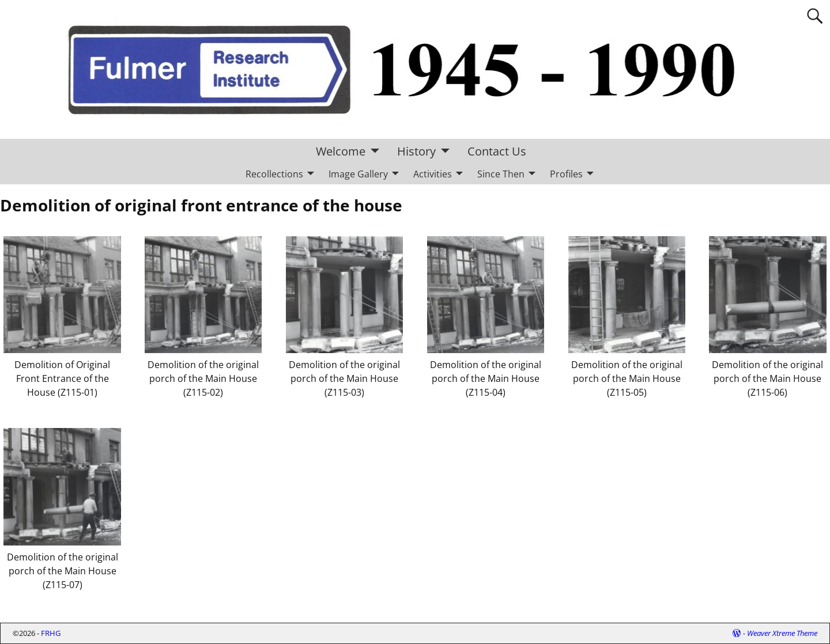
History (416, 151)
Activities (433, 174)
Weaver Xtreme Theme (782, 633)
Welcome (341, 151)
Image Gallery (358, 174)
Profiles (566, 174)
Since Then (501, 174)
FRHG (51, 633)
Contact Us (497, 151)
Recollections (274, 174)
